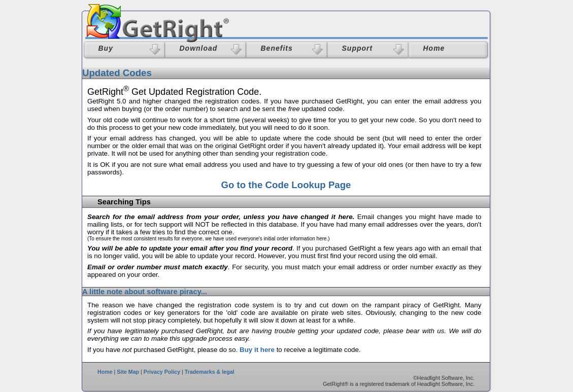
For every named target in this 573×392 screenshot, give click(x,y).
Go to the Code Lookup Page (286, 185)
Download (199, 48)
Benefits (277, 48)
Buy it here (257, 350)
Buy (106, 48)
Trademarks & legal (210, 372)
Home (105, 372)
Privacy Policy (162, 372)
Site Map (128, 372)
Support (358, 48)
